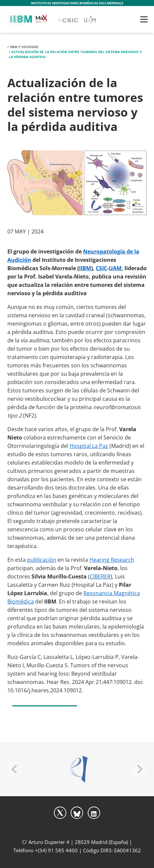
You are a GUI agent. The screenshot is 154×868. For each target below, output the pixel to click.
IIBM (85, 268)
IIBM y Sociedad (24, 47)
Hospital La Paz (89, 446)
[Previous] (15, 769)
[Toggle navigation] (144, 19)
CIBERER (100, 576)
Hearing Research (112, 560)
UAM (115, 268)
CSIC (101, 268)
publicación (42, 560)
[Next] (139, 769)
